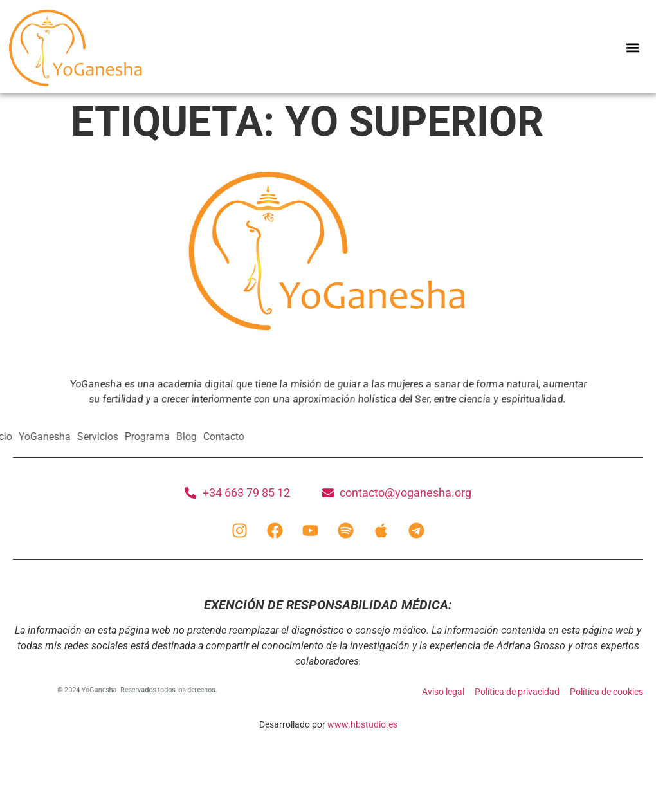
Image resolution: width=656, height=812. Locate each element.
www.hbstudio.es (362, 724)
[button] (633, 48)
